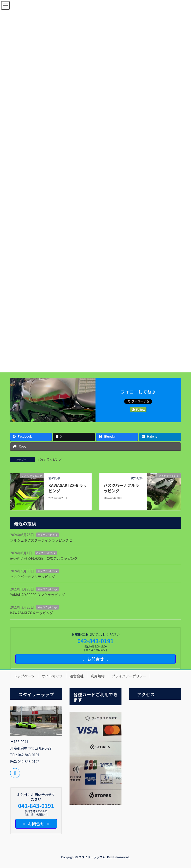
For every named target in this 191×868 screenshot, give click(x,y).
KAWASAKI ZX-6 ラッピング (68, 488)
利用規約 (98, 676)
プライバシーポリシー (129, 676)
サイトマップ (52, 676)
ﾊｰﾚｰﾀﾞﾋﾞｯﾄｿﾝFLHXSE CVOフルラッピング (44, 558)
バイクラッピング (50, 459)
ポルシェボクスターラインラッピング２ (41, 540)
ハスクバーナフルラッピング (121, 488)
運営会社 (77, 676)
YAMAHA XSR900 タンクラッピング (37, 595)
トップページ (24, 676)
